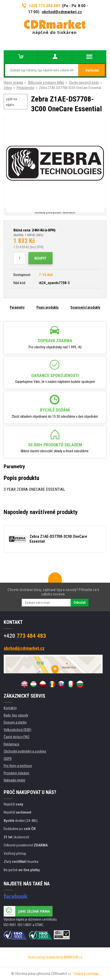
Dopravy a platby (15, 722)
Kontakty (10, 708)
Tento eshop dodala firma (45, 957)
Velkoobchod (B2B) (17, 730)
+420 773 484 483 (41, 6)
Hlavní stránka (13, 83)
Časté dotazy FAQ (16, 737)
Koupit (40, 258)
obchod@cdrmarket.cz (62, 12)
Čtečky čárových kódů (84, 83)
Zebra (8, 88)
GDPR (8, 759)
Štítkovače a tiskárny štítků (46, 83)
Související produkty (85, 307)
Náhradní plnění (14, 780)
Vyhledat (92, 70)
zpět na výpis (11, 102)
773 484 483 (25, 636)
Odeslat (80, 603)
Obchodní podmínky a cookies (25, 751)
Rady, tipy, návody (16, 715)
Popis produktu (47, 307)
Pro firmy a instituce (18, 766)
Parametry (17, 307)
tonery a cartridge (86, 974)
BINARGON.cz (73, 957)
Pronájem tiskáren (16, 773)
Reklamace (11, 744)
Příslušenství (25, 88)
